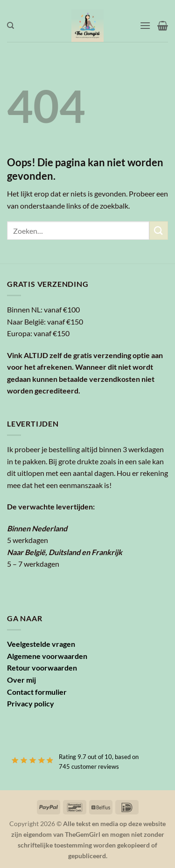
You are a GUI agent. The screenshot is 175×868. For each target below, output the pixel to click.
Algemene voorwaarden (47, 656)
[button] (145, 25)
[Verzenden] (159, 230)
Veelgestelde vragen (41, 644)
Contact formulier (37, 692)
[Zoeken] (10, 26)
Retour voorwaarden (42, 668)
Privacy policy (31, 703)
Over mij (21, 680)
